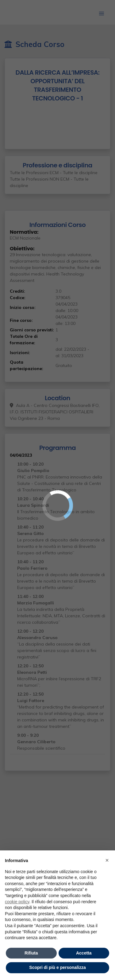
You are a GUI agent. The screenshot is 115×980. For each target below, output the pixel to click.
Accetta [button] (84, 953)
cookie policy (17, 902)
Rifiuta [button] (31, 953)
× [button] (107, 860)
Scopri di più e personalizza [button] (57, 967)
